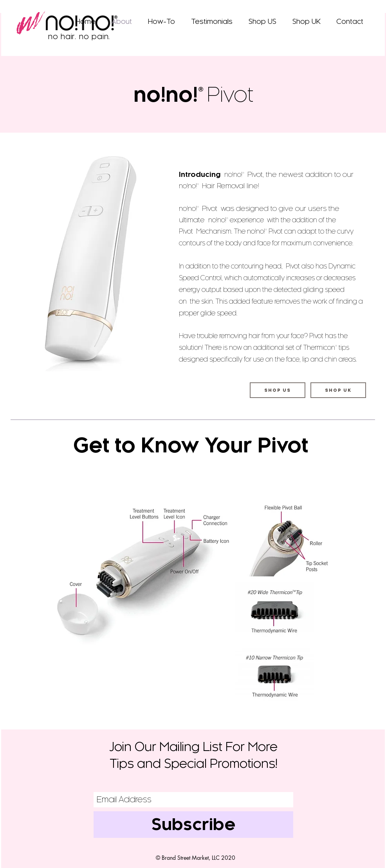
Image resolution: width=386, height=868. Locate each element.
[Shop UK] (338, 390)
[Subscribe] (193, 825)
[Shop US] (278, 390)
